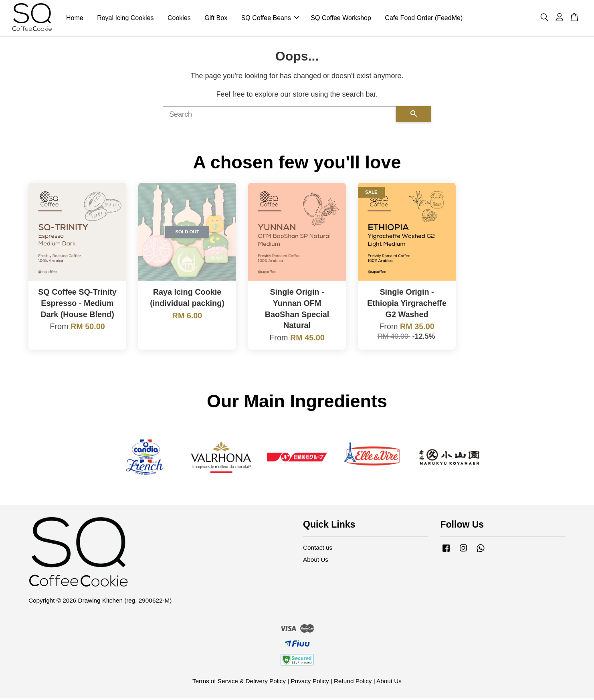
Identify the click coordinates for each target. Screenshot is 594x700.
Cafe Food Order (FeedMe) (424, 19)
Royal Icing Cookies (125, 19)
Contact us (318, 549)
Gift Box (216, 19)
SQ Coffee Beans (270, 19)
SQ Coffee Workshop (341, 19)
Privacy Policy (310, 683)
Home (75, 19)
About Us (316, 561)
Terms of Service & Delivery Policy (239, 683)
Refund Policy (353, 683)
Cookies (179, 19)
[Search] (279, 116)
